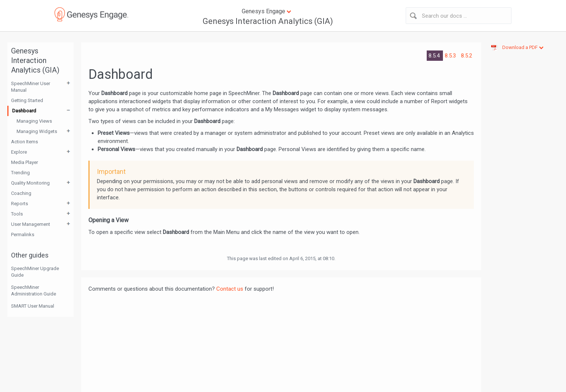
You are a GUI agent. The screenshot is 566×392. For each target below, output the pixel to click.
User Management (31, 224)
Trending (20, 173)
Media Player (25, 162)
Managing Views (34, 121)
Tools (17, 214)
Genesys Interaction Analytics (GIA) (268, 21)
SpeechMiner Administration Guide (34, 290)
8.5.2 (467, 56)
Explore (19, 152)
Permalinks (23, 234)
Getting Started (27, 100)
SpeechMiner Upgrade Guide (35, 272)
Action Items (25, 142)
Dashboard (24, 111)
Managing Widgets (37, 131)
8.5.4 (435, 56)
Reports (20, 204)
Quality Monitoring (30, 183)
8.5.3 (451, 56)
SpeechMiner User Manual (31, 87)
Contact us (230, 289)
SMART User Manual (33, 306)
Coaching (21, 193)
